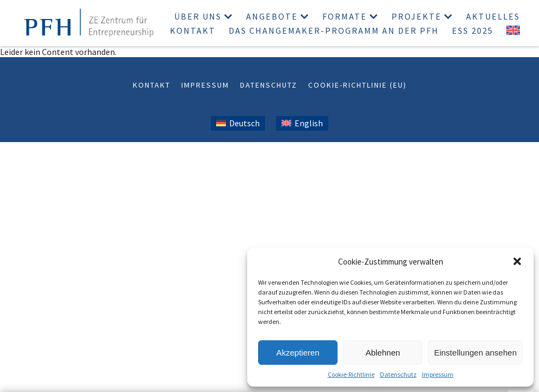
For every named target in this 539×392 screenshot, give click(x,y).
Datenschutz (398, 374)
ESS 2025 (473, 30)
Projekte (416, 16)
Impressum (438, 374)
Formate (345, 16)
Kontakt (193, 30)
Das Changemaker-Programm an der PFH (334, 30)
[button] (517, 261)
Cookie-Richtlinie (351, 374)
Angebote (272, 16)
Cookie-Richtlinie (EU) (357, 85)
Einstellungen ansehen (475, 353)
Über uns (198, 16)
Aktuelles (493, 16)
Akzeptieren (298, 353)
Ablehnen (382, 353)
